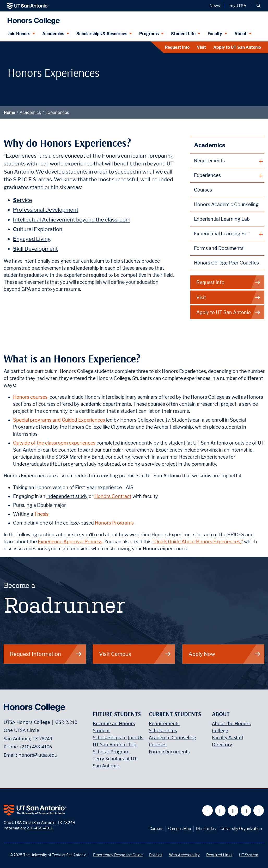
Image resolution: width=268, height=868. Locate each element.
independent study (67, 496)
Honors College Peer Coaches (226, 263)
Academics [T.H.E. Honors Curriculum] (210, 145)
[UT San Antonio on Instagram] (259, 811)
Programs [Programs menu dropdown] (149, 34)
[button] (258, 6)
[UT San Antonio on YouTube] (233, 811)
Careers (156, 829)
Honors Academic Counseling (226, 204)
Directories (206, 829)
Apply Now (225, 654)
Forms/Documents (169, 752)
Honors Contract (113, 496)
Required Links (219, 855)
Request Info (177, 47)
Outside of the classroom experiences (54, 443)
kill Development (35, 249)
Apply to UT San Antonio (237, 47)
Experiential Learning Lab (222, 219)
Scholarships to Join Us (118, 737)
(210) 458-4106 (36, 747)
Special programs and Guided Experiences (59, 420)
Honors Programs (114, 523)
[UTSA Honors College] (32, 19)
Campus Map (180, 829)
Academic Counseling (172, 737)
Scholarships (163, 730)
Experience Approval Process (70, 542)
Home (9, 112)
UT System (249, 855)
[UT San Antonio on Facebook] (208, 811)
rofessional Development (46, 210)
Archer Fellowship (173, 427)
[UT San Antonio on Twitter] (220, 811)
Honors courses (30, 397)
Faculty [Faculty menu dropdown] (215, 34)
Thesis (41, 514)
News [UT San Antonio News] (215, 6)
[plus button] (227, 161)
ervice (23, 200)
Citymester (123, 427)
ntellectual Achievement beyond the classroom (72, 220)
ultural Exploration (38, 229)
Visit (201, 47)
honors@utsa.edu (38, 755)
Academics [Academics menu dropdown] (53, 34)
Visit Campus (135, 654)
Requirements (164, 723)
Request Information (46, 654)
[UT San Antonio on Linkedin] (246, 811)
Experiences (57, 112)
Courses (203, 190)
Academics (30, 112)
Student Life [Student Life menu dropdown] (183, 34)
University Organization (241, 829)
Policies (156, 855)
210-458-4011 (40, 828)
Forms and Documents (219, 248)
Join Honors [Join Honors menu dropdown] (19, 34)
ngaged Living (32, 239)
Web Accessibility (184, 855)
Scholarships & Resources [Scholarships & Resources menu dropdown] (102, 34)
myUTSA (238, 6)
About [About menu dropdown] (240, 34)
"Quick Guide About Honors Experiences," (198, 542)
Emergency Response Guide (118, 855)
